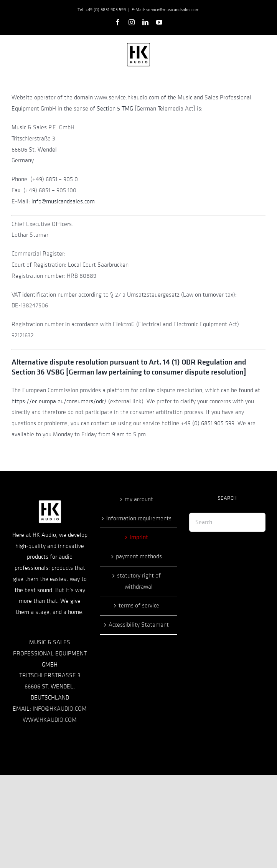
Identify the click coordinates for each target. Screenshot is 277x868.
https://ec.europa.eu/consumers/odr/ (59, 401)
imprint (139, 537)
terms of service (139, 606)
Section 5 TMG (115, 109)
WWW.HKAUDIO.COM (50, 720)
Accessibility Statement (139, 625)
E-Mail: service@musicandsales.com (166, 10)
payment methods (139, 556)
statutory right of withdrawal (139, 581)
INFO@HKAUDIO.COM (60, 709)
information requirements (139, 518)
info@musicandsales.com (63, 201)
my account (139, 499)
